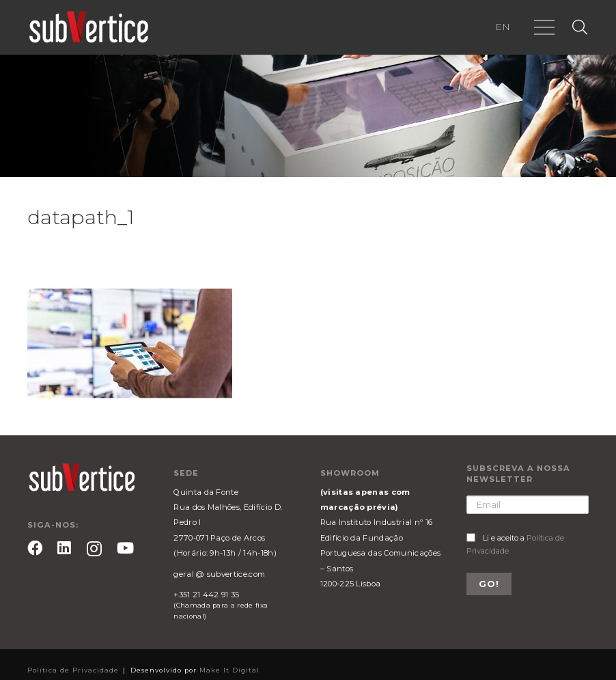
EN (503, 27)
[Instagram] (94, 549)
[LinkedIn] (64, 548)
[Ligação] (89, 27)
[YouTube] (125, 548)
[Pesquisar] (580, 28)
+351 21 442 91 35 (206, 595)
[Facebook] (35, 548)
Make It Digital (229, 670)
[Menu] (544, 27)
